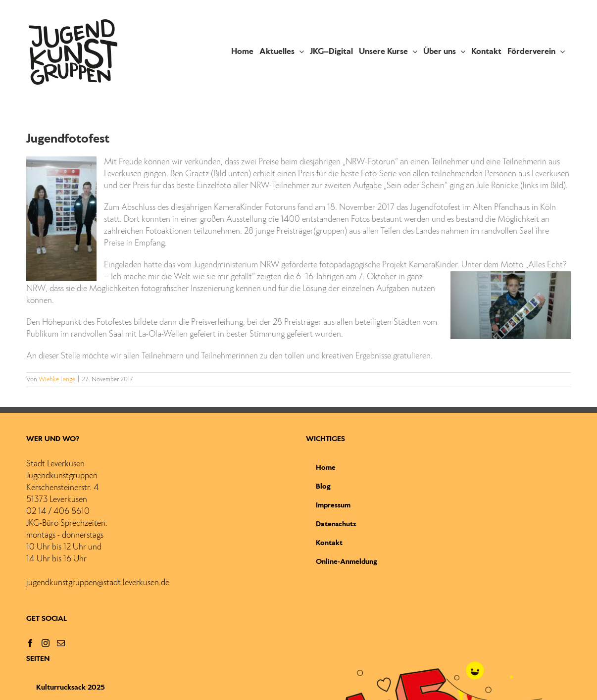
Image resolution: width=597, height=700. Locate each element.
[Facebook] (30, 643)
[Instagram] (46, 643)
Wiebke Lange (57, 380)
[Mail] (61, 643)
